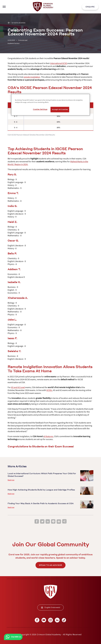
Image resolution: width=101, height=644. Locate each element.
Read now (11, 480)
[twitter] (42, 522)
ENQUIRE (90, 7)
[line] (53, 522)
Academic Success (14, 43)
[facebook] (37, 522)
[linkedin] (48, 522)
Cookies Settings (40, 109)
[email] (59, 522)
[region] (50, 105)
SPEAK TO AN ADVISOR (50, 565)
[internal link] (90, 7)
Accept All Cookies (60, 109)
